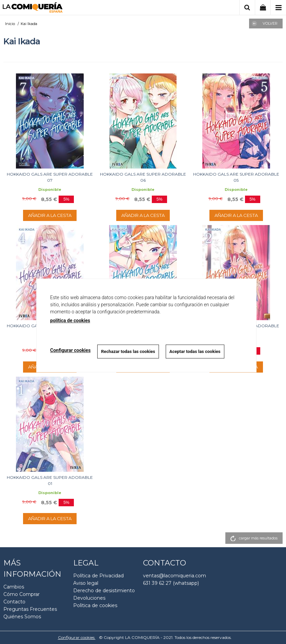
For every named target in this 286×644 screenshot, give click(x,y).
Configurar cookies (77, 637)
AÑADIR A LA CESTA (50, 215)
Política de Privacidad (98, 576)
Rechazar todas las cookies (128, 351)
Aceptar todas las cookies (195, 351)
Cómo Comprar (22, 594)
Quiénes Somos (22, 617)
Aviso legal (86, 583)
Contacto (14, 602)
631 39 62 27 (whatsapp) (171, 583)
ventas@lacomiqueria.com (175, 576)
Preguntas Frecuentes (30, 609)
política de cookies (70, 320)
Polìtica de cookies (95, 605)
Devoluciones (89, 598)
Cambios (14, 587)
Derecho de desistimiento (104, 591)
